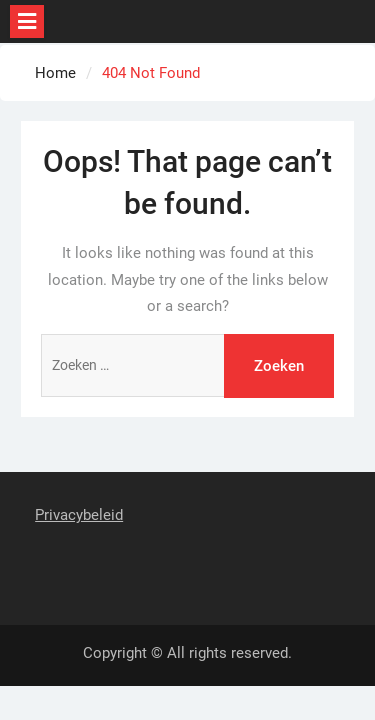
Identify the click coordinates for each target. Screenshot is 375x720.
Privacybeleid (79, 515)
